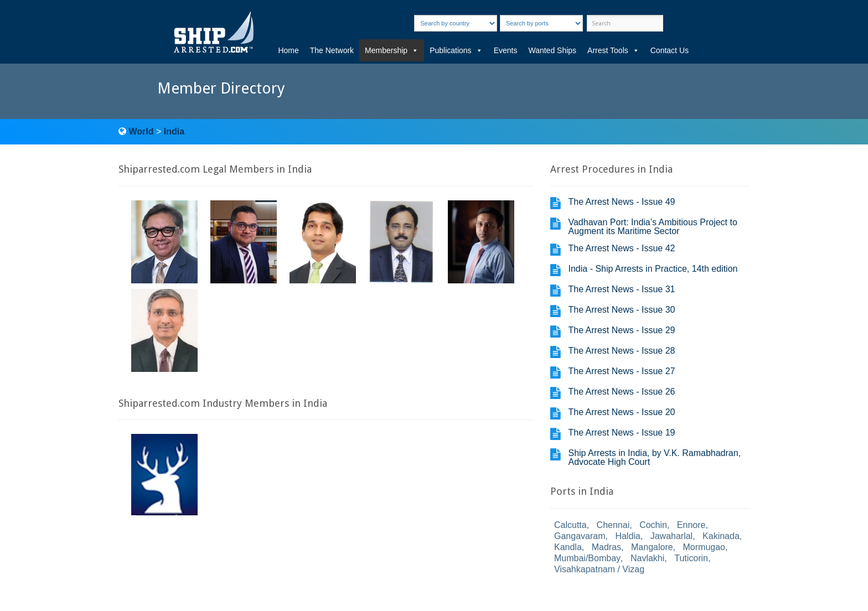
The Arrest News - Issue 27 (621, 371)
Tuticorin (691, 558)
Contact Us (670, 50)
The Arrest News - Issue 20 (621, 412)
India (174, 131)
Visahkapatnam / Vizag (599, 569)
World (141, 131)
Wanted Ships (552, 50)
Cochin (653, 525)
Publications (456, 50)
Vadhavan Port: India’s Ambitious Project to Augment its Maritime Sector (652, 227)
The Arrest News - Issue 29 (621, 330)
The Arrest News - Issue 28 (621, 351)
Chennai (613, 525)
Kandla (568, 547)
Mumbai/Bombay (587, 558)
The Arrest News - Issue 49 (621, 202)
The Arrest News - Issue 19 (621, 433)
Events (506, 50)
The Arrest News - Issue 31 (621, 289)
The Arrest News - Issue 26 (621, 392)
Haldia (627, 536)
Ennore (691, 525)
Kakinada (721, 536)
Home (288, 50)
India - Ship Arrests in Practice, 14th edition (653, 269)
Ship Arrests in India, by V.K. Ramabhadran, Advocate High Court (654, 457)
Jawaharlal (671, 536)
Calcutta (570, 525)
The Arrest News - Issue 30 (621, 310)
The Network (332, 50)
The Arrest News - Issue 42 (621, 248)
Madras (606, 547)
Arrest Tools (613, 50)
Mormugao (704, 547)
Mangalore (652, 547)
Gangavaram (580, 536)
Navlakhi (647, 558)
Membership (392, 50)
